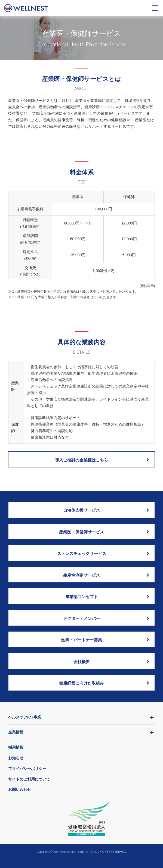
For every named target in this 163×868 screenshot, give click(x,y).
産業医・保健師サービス (104, 532)
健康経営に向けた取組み (104, 683)
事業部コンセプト (107, 597)
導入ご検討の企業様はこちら (102, 460)
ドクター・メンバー (106, 618)
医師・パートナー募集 (105, 640)
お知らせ (16, 758)
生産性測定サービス (106, 575)
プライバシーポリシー (27, 769)
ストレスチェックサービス (103, 553)
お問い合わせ (20, 789)
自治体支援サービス (106, 510)
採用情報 (16, 747)
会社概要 (111, 661)
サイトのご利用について (29, 779)
